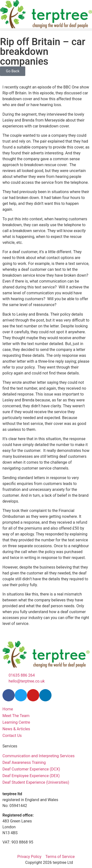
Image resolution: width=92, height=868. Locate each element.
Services (10, 746)
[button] (46, 30)
